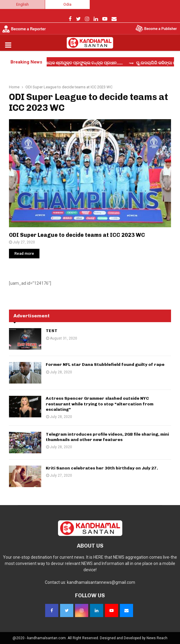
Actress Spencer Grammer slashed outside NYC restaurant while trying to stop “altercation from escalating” (100, 404)
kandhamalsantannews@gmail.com (101, 582)
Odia (67, 4)
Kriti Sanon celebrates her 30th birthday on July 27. (102, 468)
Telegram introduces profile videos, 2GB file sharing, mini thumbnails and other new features (107, 437)
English (22, 4)
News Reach (157, 638)
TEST (52, 331)
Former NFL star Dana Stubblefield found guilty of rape (105, 365)
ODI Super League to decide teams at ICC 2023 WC (77, 235)
